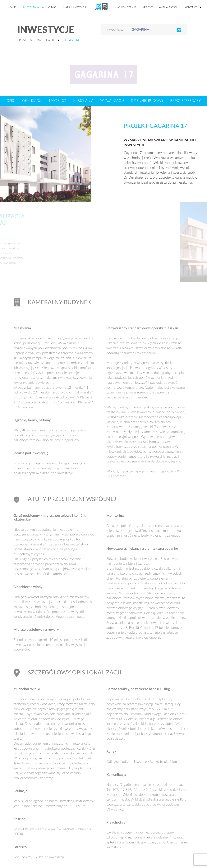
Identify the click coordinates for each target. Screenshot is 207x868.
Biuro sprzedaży (185, 101)
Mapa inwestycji (74, 7)
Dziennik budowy (147, 101)
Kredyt (147, 7)
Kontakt (191, 7)
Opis (10, 101)
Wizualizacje (112, 101)
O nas (52, 7)
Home (12, 7)
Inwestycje (45, 40)
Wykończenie (126, 7)
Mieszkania (31, 7)
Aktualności (168, 7)
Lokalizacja (32, 101)
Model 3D (58, 101)
